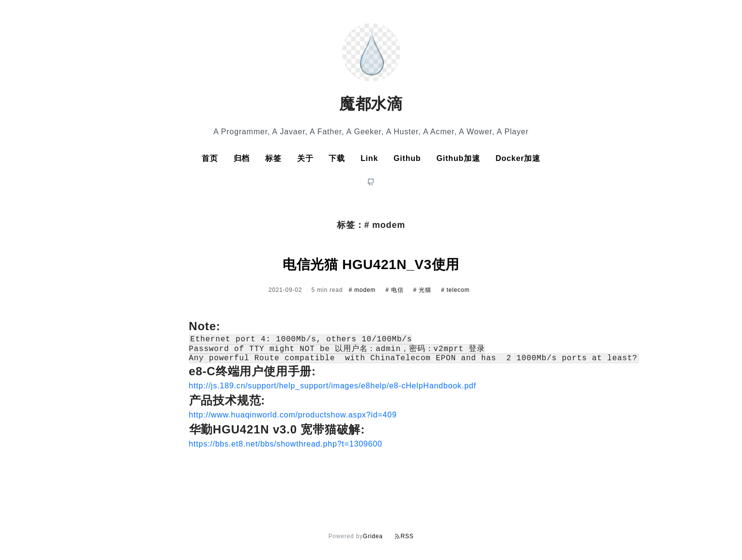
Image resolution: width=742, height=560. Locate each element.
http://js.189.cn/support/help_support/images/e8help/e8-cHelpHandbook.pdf (333, 391)
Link (369, 158)
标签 (273, 158)
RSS (404, 536)
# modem (363, 290)
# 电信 (395, 290)
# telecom (455, 290)
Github (407, 158)
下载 (337, 158)
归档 (242, 158)
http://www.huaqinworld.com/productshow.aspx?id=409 (293, 420)
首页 (210, 158)
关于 (305, 158)
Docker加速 (518, 158)
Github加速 (458, 158)
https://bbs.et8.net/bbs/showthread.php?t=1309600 (286, 449)
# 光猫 (423, 290)
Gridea (373, 536)
